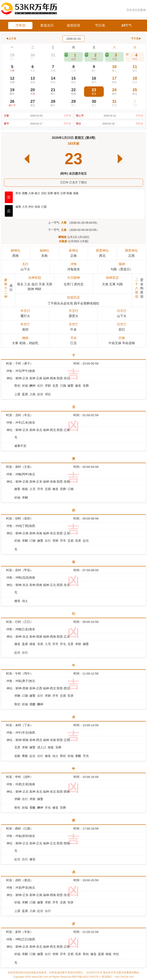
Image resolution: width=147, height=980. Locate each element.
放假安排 (73, 25)
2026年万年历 (95, 973)
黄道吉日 (47, 25)
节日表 (100, 25)
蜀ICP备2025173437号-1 (87, 977)
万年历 (20, 25)
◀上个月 (11, 39)
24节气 (127, 25)
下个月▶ (136, 39)
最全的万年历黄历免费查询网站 (121, 973)
